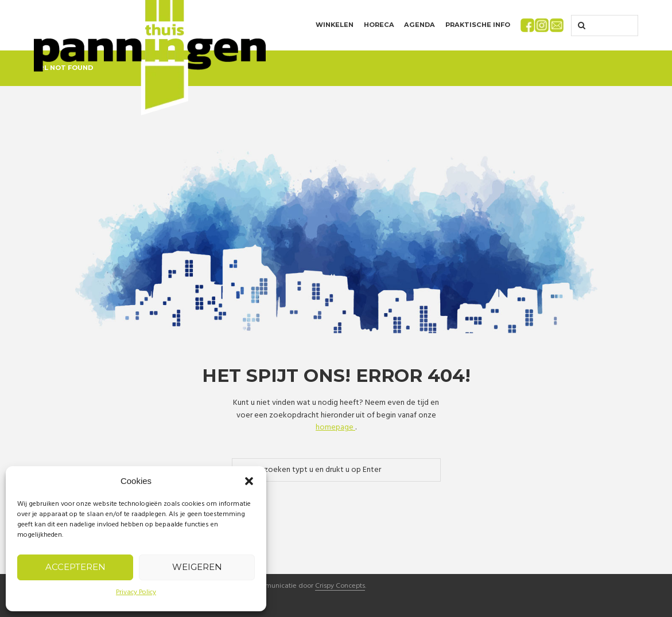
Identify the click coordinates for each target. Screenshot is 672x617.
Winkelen (335, 25)
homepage (335, 427)
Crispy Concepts (340, 587)
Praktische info (478, 25)
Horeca (379, 25)
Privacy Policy (136, 592)
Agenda (419, 25)
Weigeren (197, 567)
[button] (249, 481)
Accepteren (75, 567)
